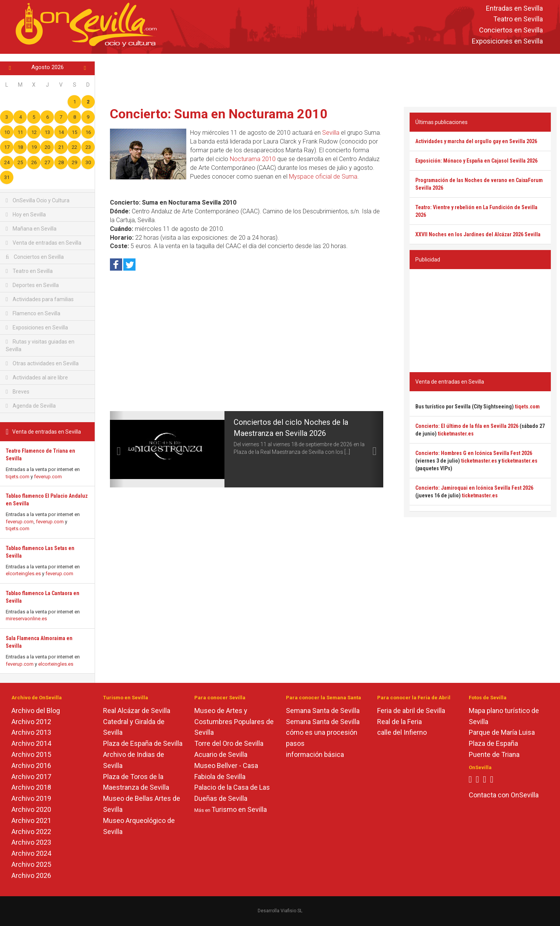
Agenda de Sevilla (31, 406)
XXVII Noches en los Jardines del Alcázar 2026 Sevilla (478, 234)
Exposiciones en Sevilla (507, 41)
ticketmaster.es (456, 434)
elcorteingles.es (23, 574)
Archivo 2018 (31, 787)
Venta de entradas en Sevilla (44, 243)
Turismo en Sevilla (239, 809)
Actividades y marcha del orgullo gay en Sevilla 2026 (476, 141)
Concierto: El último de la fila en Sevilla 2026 (467, 426)
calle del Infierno (402, 732)
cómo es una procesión (322, 732)
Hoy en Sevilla (26, 215)
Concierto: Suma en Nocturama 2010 (219, 114)
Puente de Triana (494, 754)
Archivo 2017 (31, 777)
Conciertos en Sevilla (511, 30)
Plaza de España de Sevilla (143, 743)
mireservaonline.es (26, 619)
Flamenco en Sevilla (33, 313)
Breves (18, 392)
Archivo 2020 (31, 809)
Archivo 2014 (31, 743)
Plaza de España (493, 743)
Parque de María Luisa (502, 732)
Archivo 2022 (31, 832)
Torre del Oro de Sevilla (229, 743)
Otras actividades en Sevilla (42, 363)
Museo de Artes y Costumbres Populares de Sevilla (234, 722)
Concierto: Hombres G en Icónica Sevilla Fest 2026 (474, 453)
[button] (117, 449)
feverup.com (48, 477)
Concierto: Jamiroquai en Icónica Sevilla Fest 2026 (474, 488)
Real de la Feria (399, 722)
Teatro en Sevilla (518, 19)
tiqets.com (18, 477)
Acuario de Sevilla (221, 754)
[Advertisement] (328, 79)
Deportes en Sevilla (32, 285)
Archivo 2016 (31, 765)
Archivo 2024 (31, 853)
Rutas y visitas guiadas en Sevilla (40, 345)
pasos (295, 743)
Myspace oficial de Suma (323, 177)
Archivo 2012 (31, 722)
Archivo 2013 (31, 732)
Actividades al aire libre (37, 377)
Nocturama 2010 (253, 159)
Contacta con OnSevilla (504, 795)
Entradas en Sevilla (514, 8)
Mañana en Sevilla (31, 229)
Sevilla (331, 133)
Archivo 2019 (31, 798)
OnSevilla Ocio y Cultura (38, 200)
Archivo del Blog (36, 711)
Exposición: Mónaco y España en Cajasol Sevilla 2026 (476, 161)
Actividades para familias (40, 299)
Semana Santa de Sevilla (323, 711)
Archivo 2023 (31, 842)
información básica (315, 754)
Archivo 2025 (31, 864)
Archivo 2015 (31, 754)
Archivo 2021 (31, 820)
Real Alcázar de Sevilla (137, 711)
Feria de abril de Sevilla (411, 711)
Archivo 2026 (31, 875)
